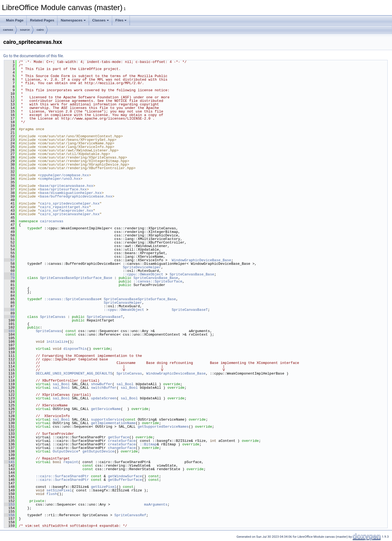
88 (9, 310)
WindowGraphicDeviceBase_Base (201, 260)
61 (9, 274)
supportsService (107, 420)
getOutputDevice (98, 451)
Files (121, 20)
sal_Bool (61, 384)
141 (9, 462)
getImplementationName (113, 423)
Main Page (15, 20)
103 (9, 331)
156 (9, 515)
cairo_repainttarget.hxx (64, 207)
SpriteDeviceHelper (142, 267)
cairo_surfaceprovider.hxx (67, 211)
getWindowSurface (125, 476)
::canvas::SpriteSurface (158, 281)
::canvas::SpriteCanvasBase (72, 299)
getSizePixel (104, 487)
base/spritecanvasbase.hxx (67, 186)
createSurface (122, 441)
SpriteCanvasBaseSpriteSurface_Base (76, 278)
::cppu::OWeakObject (143, 274)
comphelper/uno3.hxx (60, 179)
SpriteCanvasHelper (123, 303)
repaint (71, 462)
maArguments (156, 504)
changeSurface (122, 448)
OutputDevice (66, 451)
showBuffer (102, 384)
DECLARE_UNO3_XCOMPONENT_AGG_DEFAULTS (74, 373)
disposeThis (75, 349)
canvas (8, 30)
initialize (57, 342)
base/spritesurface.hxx (63, 189)
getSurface (119, 437)
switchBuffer (104, 388)
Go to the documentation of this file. (34, 56)
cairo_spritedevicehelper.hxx (70, 203)
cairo (40, 30)
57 (9, 260)
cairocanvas (52, 221)
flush (52, 494)
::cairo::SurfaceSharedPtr (62, 476)
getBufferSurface (125, 480)
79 (9, 278)
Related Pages (42, 20)
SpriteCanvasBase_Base (192, 274)
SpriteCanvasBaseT (190, 310)
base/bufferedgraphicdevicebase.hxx (76, 196)
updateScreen (104, 398)
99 (9, 317)
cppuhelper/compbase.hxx (64, 175)
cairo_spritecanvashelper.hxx (70, 214)
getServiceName (106, 409)
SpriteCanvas (53, 317)
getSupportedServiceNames (163, 427)
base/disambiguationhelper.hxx (71, 193)
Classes (101, 20)
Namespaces (73, 20)
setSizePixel (59, 490)
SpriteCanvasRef (130, 515)
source (25, 30)
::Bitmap (148, 444)
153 (9, 504)
